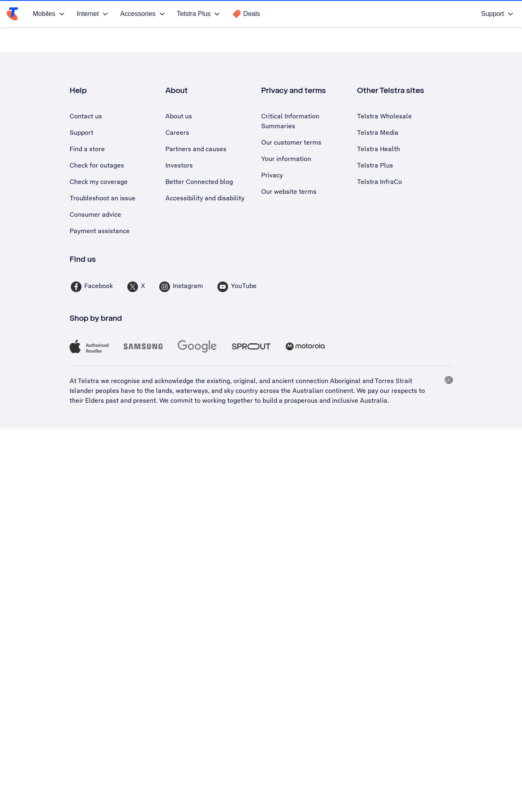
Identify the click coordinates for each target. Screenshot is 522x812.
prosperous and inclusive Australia (336, 400)
